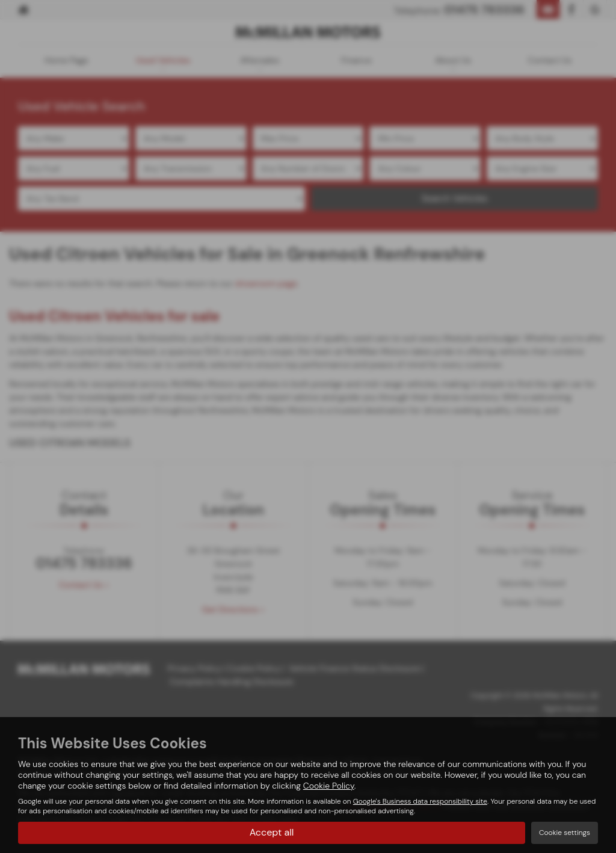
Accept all (272, 832)
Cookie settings (565, 833)
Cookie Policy (329, 786)
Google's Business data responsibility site (420, 801)
